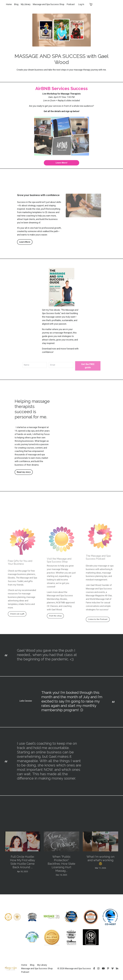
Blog (17, 4)
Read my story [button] (24, 474)
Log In (82, 4)
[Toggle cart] (91, 4)
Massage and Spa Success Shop (49, 4)
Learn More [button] (25, 243)
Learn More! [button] (61, 163)
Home (9, 4)
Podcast (71, 4)
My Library (26, 4)
